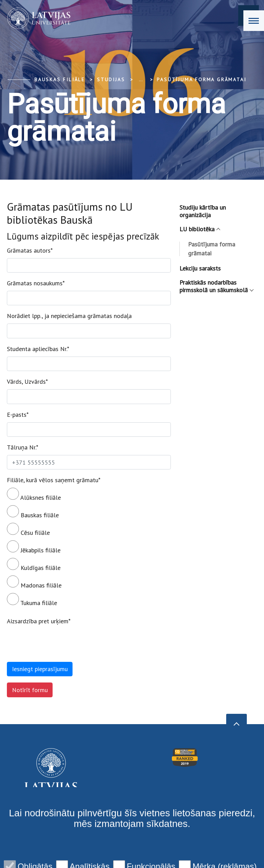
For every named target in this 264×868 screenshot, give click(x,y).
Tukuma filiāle (32, 600)
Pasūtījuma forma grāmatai (201, 80)
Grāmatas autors (30, 250)
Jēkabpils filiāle (34, 547)
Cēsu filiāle (28, 530)
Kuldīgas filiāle (34, 565)
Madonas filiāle (34, 582)
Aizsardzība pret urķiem (39, 621)
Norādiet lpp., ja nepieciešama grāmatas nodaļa (69, 316)
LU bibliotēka (200, 229)
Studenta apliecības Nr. (38, 349)
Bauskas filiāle (60, 80)
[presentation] (59, 642)
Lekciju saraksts (200, 268)
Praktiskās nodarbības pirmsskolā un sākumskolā (216, 286)
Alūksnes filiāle (34, 495)
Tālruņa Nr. (23, 447)
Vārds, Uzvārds (27, 382)
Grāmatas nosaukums (36, 283)
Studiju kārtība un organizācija (203, 211)
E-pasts (18, 415)
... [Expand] (141, 80)
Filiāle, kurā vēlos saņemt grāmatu (54, 480)
